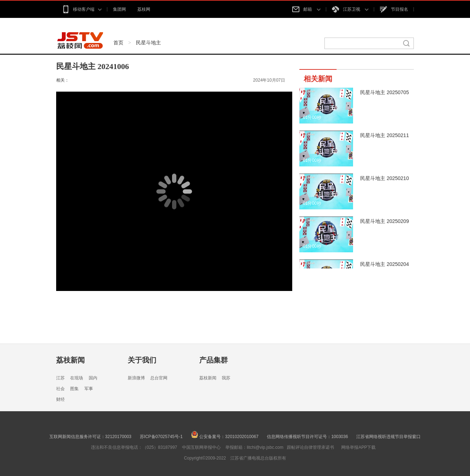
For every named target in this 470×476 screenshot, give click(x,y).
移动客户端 (82, 9)
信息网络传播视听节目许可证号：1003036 (307, 437)
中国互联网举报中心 (201, 447)
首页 (118, 43)
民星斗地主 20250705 (385, 92)
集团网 (119, 9)
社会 (60, 389)
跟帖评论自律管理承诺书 (310, 447)
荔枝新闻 (70, 360)
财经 (60, 399)
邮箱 (306, 9)
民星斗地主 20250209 (385, 221)
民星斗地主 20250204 (385, 264)
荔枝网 (144, 9)
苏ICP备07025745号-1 (161, 437)
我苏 (226, 378)
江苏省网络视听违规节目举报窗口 (388, 437)
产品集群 (214, 360)
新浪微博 (136, 378)
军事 (89, 389)
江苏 (60, 378)
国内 (93, 378)
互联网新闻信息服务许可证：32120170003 (90, 437)
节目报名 (394, 9)
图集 (74, 389)
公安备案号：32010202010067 (225, 437)
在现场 (77, 378)
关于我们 (142, 360)
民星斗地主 (148, 43)
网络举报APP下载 (358, 447)
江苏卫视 (350, 9)
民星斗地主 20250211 (385, 135)
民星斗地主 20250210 (385, 178)
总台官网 (159, 378)
